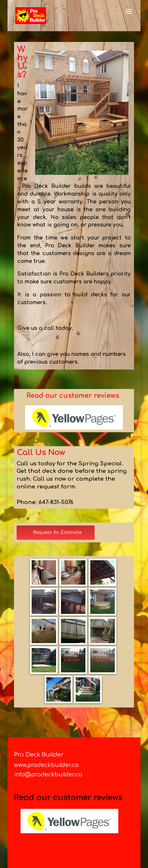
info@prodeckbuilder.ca (48, 775)
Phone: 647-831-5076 (45, 502)
